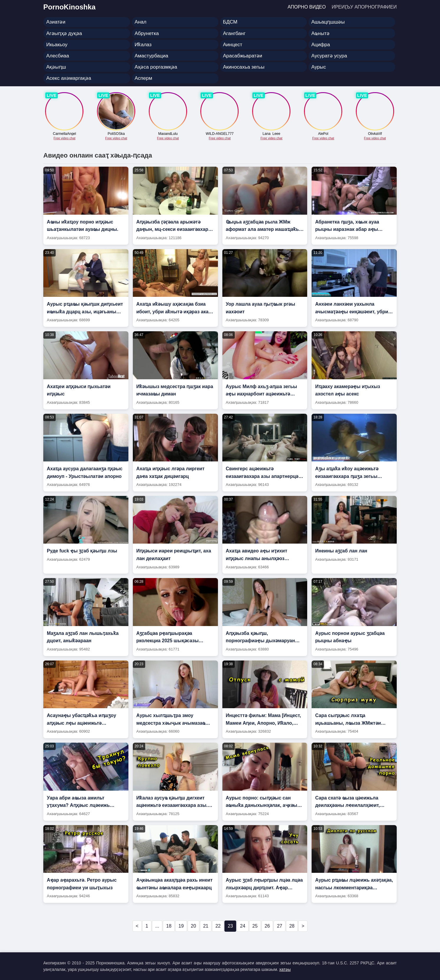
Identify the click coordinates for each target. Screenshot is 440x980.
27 (279, 926)
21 (206, 926)
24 (243, 926)
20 (193, 926)
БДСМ (230, 22)
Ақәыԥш (56, 67)
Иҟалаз (143, 45)
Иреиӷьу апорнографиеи (364, 7)
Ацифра (321, 45)
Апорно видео (307, 7)
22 (218, 926)
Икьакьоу (57, 45)
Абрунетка (147, 33)
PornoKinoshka (69, 7)
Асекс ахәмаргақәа (69, 78)
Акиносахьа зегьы (244, 67)
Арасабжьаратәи (243, 56)
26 (267, 926)
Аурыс (319, 67)
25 (255, 926)
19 (181, 926)
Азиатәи (56, 22)
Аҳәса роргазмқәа (156, 67)
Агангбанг (234, 33)
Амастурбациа (151, 56)
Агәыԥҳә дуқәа (64, 33)
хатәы (285, 969)
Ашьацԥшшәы (328, 22)
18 (169, 926)
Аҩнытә (320, 33)
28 (292, 926)
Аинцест (233, 45)
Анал (140, 22)
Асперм (143, 78)
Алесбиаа (58, 56)
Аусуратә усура (329, 56)
